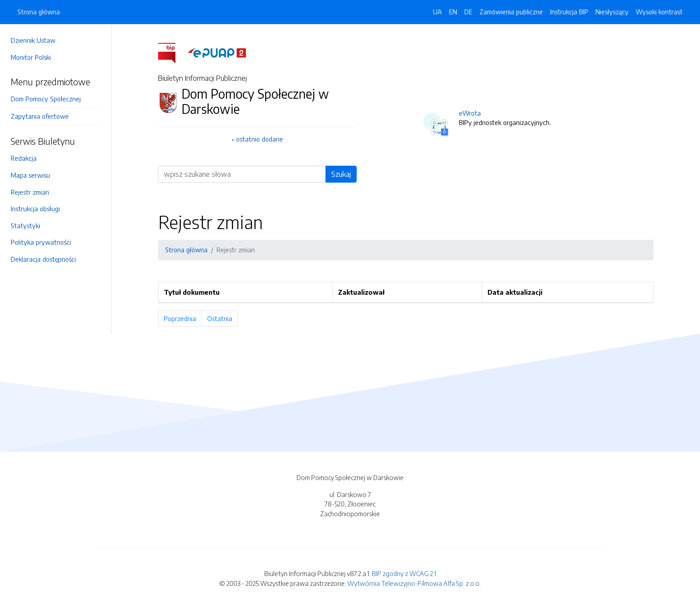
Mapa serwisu (30, 175)
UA (437, 12)
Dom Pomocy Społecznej (46, 99)
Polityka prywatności (41, 242)
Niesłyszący (612, 12)
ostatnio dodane (260, 139)
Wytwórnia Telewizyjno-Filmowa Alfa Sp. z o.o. (414, 583)
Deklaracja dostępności (43, 259)
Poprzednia (183, 318)
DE (468, 12)
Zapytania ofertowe (40, 116)
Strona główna (39, 12)
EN (453, 12)
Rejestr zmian (30, 192)
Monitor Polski (31, 57)
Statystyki (25, 226)
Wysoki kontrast (659, 12)
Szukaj (341, 174)
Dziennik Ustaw (33, 40)
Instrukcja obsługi (35, 209)
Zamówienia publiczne (511, 12)
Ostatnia (223, 318)
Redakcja (24, 158)
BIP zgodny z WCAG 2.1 (404, 573)
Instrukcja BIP (569, 12)
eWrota (470, 113)
